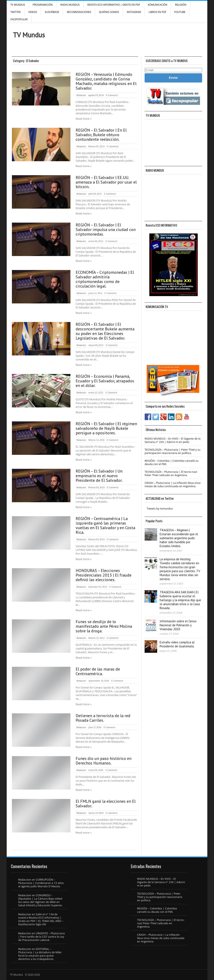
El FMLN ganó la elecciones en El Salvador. (106, 804)
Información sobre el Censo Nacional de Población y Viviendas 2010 (178, 625)
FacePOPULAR (19, 19)
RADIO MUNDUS (70, 5)
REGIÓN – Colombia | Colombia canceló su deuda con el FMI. (172, 462)
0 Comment (112, 95)
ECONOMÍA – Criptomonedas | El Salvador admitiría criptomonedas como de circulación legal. (105, 279)
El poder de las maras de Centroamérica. (98, 671)
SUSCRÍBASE (52, 12)
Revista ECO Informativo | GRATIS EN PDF (114, 5)
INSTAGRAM (134, 12)
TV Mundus (18, 5)
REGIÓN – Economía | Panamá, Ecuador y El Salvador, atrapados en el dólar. (105, 381)
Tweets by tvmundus (160, 508)
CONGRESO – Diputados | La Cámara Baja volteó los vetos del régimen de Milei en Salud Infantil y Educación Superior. (40, 900)
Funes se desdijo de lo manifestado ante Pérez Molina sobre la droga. (104, 626)
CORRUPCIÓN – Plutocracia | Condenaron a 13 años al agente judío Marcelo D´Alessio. (41, 883)
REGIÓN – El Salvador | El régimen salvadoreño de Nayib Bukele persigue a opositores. (106, 428)
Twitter (15, 12)
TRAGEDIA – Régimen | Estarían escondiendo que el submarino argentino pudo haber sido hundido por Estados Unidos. (179, 538)
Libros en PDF (157, 12)
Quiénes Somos (109, 12)
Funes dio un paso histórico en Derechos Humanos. (104, 761)
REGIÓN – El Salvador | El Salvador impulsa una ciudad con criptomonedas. (106, 229)
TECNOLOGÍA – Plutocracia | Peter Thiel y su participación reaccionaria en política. (173, 451)
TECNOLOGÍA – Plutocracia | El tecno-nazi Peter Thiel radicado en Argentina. (171, 473)
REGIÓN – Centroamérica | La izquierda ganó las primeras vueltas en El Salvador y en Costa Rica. (105, 525)
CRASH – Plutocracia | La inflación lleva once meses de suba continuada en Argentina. (173, 484)
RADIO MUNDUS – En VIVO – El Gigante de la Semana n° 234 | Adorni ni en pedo (173, 440)
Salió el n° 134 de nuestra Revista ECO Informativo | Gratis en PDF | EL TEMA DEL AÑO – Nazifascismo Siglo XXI (41, 919)
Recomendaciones (79, 12)
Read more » (84, 119)
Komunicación (157, 5)
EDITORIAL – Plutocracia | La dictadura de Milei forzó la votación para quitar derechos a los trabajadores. (40, 954)
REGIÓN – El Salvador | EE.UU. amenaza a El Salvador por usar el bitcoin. (106, 182)
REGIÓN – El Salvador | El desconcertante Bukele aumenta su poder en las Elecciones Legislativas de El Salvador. (105, 331)
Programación (43, 5)
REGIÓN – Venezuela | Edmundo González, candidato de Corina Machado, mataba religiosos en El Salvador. (106, 81)
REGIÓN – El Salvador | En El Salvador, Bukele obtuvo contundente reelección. (101, 135)
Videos (33, 12)
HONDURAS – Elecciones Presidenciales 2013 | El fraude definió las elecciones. (104, 575)
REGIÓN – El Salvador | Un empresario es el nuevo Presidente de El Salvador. (99, 476)
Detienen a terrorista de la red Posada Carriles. (103, 718)
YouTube (180, 12)
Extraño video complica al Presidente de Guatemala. (177, 644)
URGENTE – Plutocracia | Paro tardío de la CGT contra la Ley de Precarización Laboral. (41, 937)
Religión (181, 5)
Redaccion (81, 95)
